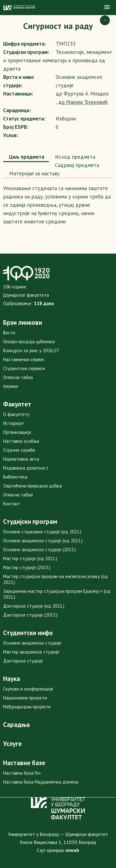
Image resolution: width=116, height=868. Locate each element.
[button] (107, 7)
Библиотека (15, 477)
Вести (9, 333)
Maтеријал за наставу (34, 173)
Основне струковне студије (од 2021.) (42, 532)
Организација (17, 432)
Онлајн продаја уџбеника (29, 342)
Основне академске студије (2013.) (39, 550)
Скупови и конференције (28, 689)
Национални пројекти (25, 698)
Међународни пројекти (27, 707)
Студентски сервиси (24, 368)
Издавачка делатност (26, 468)
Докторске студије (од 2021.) (34, 606)
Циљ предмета (26, 157)
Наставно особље (21, 441)
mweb (72, 850)
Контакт (12, 504)
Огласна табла (18, 377)
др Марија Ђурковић (83, 102)
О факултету (16, 414)
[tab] (26, 157)
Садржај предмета (76, 165)
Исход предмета (74, 157)
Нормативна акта (21, 459)
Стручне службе (19, 450)
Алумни (11, 386)
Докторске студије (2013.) (30, 615)
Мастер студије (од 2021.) (30, 558)
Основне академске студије (32, 643)
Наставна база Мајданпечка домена (41, 782)
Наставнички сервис (24, 359)
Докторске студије (23, 661)
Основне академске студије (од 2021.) (43, 541)
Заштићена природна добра (32, 486)
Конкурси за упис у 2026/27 (31, 350)
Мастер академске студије (31, 652)
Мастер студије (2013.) (27, 567)
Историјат (14, 423)
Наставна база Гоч (22, 773)
